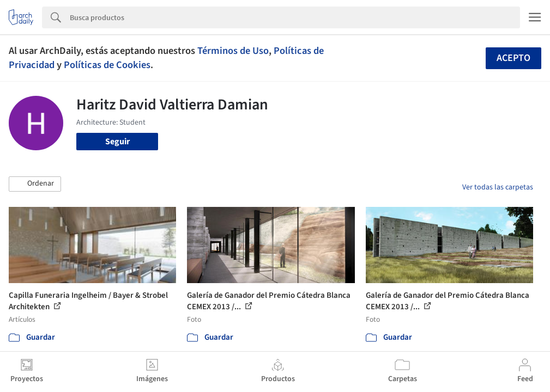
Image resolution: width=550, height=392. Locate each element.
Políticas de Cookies (107, 65)
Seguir (117, 142)
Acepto (513, 58)
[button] (35, 184)
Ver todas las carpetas (498, 187)
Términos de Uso (233, 51)
